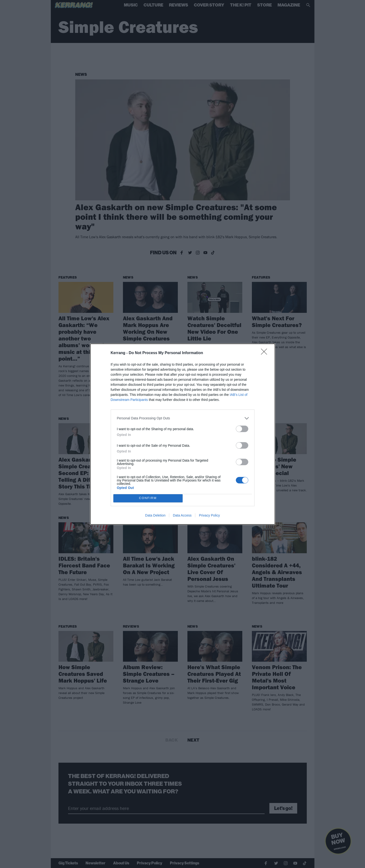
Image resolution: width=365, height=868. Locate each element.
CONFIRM (148, 498)
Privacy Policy (209, 515)
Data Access (182, 515)
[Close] (266, 353)
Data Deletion (155, 515)
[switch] (242, 429)
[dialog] (183, 434)
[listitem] (183, 418)
